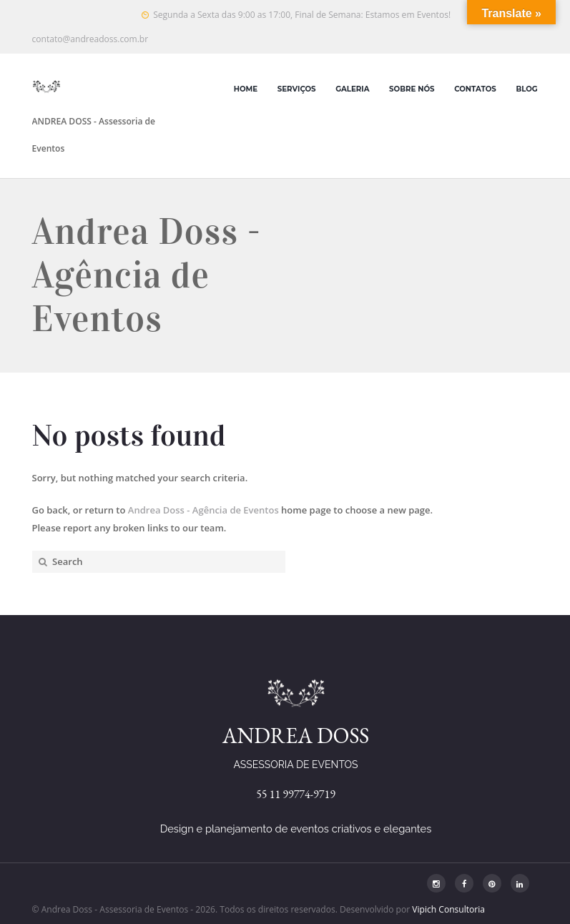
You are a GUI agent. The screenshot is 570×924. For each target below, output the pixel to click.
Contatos (475, 89)
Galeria (352, 89)
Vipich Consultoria (448, 909)
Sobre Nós (412, 89)
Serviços (297, 89)
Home (246, 89)
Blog (526, 89)
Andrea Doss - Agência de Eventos (203, 510)
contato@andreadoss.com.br (90, 39)
